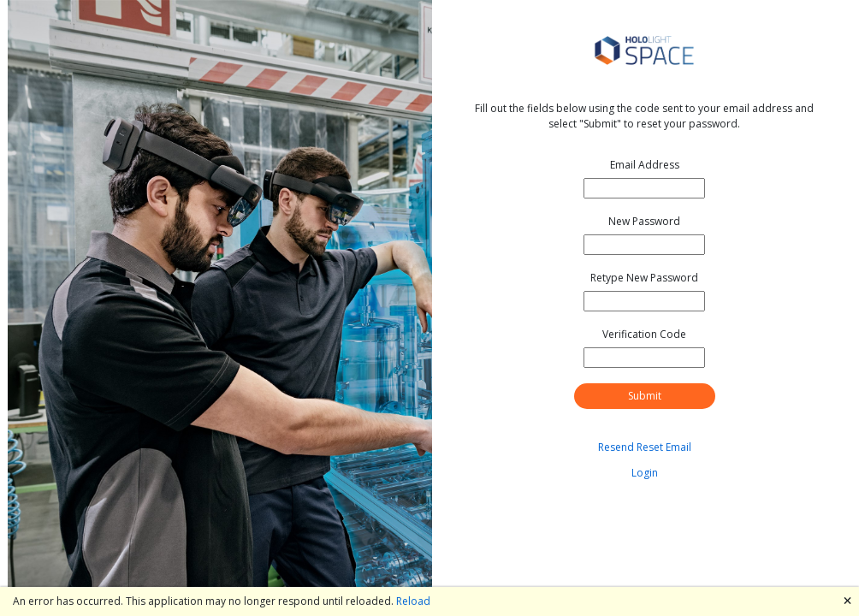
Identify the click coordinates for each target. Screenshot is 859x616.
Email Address (645, 165)
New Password (644, 221)
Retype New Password (644, 278)
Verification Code (644, 334)
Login (645, 473)
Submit (645, 396)
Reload (413, 601)
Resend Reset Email (645, 447)
